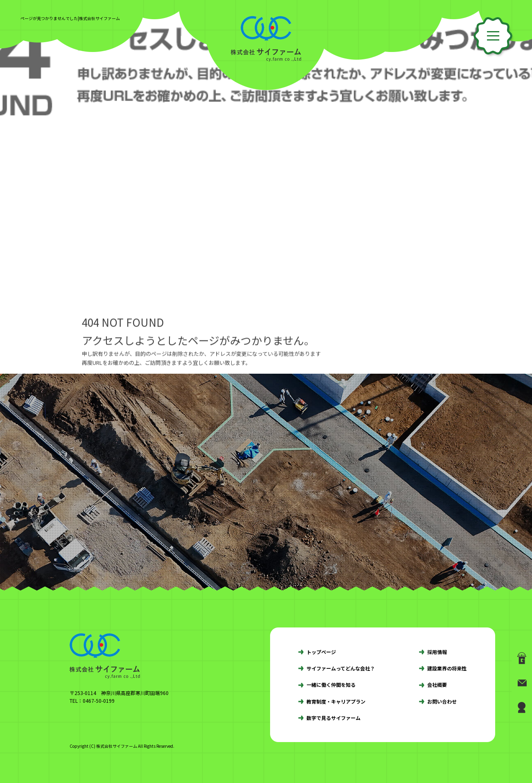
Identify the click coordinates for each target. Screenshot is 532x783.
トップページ (321, 652)
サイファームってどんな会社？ (341, 668)
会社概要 (437, 685)
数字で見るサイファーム (334, 718)
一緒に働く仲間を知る (331, 685)
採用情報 (437, 652)
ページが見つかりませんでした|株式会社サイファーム (70, 18)
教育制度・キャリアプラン (336, 701)
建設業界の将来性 (447, 668)
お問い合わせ (442, 701)
